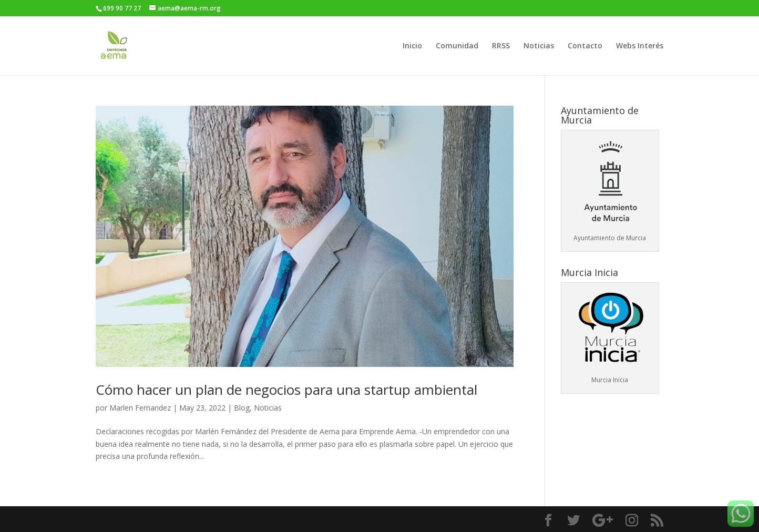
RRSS (501, 46)
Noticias (539, 46)
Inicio (412, 46)
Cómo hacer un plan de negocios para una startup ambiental (286, 390)
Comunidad (457, 46)
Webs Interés (640, 46)
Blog (242, 408)
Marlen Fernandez (140, 408)
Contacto (585, 46)
